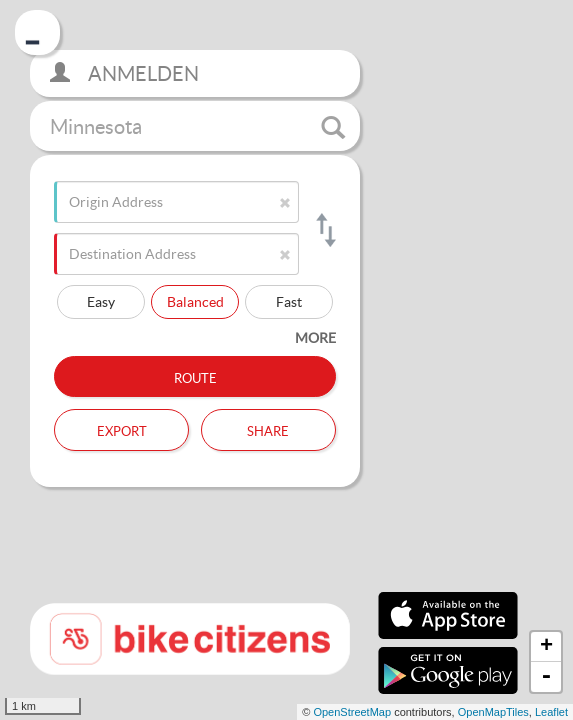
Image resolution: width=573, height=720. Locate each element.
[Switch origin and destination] (324, 230)
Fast (289, 301)
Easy (101, 301)
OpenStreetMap (352, 712)
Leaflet (551, 712)
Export (122, 429)
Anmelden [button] (124, 73)
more (315, 337)
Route (195, 376)
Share (268, 429)
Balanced (195, 301)
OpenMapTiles (493, 712)
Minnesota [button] (197, 127)
